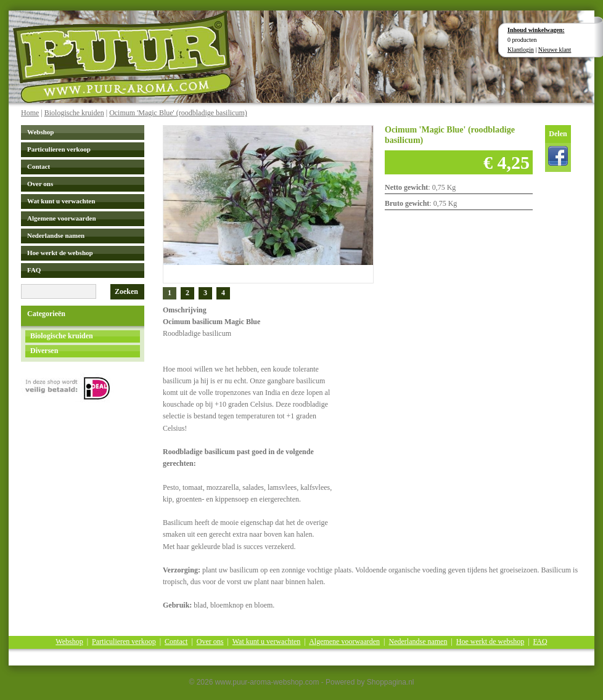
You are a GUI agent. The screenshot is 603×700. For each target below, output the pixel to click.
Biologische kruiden (74, 113)
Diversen (44, 351)
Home (30, 113)
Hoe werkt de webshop (60, 253)
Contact (39, 166)
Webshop (40, 132)
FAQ (34, 270)
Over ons (40, 184)
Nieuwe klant (555, 50)
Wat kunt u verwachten (61, 201)
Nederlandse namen (56, 235)
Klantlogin (521, 50)
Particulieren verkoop (59, 149)
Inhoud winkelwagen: (536, 30)
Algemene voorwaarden (62, 218)
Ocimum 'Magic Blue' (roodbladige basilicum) (178, 113)
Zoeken (126, 291)
